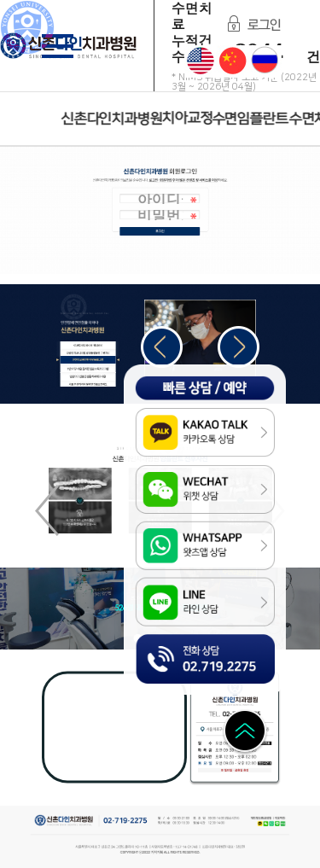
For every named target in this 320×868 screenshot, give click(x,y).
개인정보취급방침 (260, 820)
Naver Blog (284, 824)
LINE (277, 824)
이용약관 (279, 820)
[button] (239, 347)
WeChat (266, 824)
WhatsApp (272, 824)
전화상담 (151, 643)
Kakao (260, 824)
